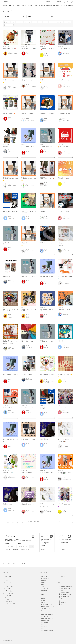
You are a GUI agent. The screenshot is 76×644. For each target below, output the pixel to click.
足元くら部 (28, 22)
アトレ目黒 (68, 22)
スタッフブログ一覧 (21, 564)
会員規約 (23, 549)
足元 (40, 22)
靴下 (13, 22)
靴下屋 (7, 22)
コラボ (46, 22)
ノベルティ (20, 22)
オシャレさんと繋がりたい (56, 22)
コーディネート (9, 25)
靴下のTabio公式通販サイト (9, 564)
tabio (35, 22)
